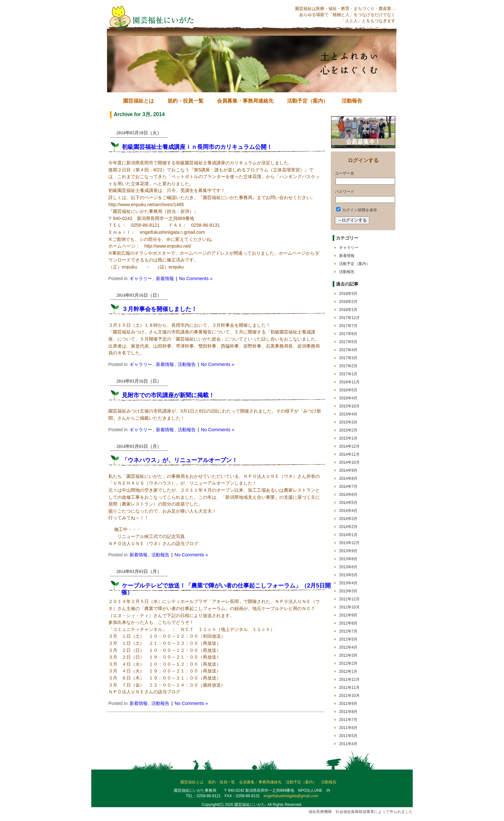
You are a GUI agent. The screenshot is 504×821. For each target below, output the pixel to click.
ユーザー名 (345, 173)
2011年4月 (348, 744)
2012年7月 (348, 631)
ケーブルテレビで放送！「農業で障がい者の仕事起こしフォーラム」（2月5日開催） (226, 589)
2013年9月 (348, 551)
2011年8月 (348, 712)
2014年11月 (349, 454)
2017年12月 (349, 318)
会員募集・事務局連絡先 (245, 101)
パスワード (345, 192)
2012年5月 (348, 639)
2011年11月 (349, 688)
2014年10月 (349, 462)
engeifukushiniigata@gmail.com (291, 796)
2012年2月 (348, 663)
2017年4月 (348, 350)
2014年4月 (348, 511)
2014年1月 (348, 535)
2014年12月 (349, 446)
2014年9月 (348, 470)
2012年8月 (348, 623)
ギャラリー (141, 278)
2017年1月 (348, 374)
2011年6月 (348, 728)
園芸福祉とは (139, 101)
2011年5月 (348, 736)
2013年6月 (348, 567)
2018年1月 (348, 310)
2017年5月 (348, 342)
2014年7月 (348, 487)
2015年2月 (348, 430)
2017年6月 (348, 334)
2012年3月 (348, 655)
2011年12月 (349, 680)
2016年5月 (348, 390)
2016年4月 (348, 398)
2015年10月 (349, 406)
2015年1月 (348, 438)
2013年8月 (348, 559)
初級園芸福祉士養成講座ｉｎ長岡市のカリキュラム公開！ (197, 147)
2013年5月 (348, 575)
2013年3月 (348, 591)
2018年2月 (348, 302)
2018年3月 (348, 294)
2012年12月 (349, 599)
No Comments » (196, 278)
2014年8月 (348, 479)
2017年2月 (348, 366)
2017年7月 (348, 326)
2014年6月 (348, 495)
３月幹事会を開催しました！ (159, 309)
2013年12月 (349, 543)
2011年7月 (348, 720)
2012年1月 (348, 671)
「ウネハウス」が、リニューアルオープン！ (180, 460)
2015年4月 (348, 414)
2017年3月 (348, 358)
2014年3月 (348, 519)
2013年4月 (348, 583)
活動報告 (352, 101)
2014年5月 (348, 503)
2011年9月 (348, 704)
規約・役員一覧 (185, 101)
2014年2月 (348, 527)
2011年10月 (349, 696)
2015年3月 (348, 422)
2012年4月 (348, 647)
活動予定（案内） (308, 101)
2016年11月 (349, 382)
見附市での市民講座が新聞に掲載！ (168, 395)
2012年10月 (349, 607)
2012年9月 (348, 615)
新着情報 (165, 278)
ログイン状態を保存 (357, 210)
